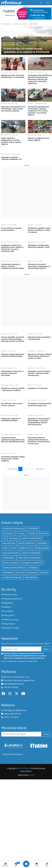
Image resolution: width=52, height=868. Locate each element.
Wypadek (43, 534)
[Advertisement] (26, 192)
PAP (4, 538)
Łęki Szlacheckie (11, 553)
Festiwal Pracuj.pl (11, 628)
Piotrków (33, 529)
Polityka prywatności (13, 599)
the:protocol (9, 624)
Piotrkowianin (41, 548)
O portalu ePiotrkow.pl (13, 754)
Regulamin (8, 603)
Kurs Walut (8, 611)
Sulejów (31, 534)
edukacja (14, 538)
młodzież (33, 573)
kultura (21, 573)
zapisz (46, 649)
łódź (5, 548)
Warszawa (8, 573)
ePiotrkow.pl (6, 24)
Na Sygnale (8, 534)
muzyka (44, 573)
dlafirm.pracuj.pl (11, 620)
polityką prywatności (36, 658)
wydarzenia (31, 577)
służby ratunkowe (12, 577)
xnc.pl (31, 775)
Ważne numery (10, 595)
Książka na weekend (32, 563)
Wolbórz (42, 543)
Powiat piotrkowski (32, 538)
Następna (40, 469)
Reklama (7, 607)
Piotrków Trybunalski (14, 529)
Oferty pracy (9, 615)
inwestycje (25, 548)
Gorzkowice (9, 558)
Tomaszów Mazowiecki (14, 568)
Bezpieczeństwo (27, 543)
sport (14, 548)
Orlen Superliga (11, 563)
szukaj (46, 734)
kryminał (33, 568)
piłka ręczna (9, 543)
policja (21, 534)
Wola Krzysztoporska (29, 558)
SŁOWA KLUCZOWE (20, 24)
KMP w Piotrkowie (31, 553)
